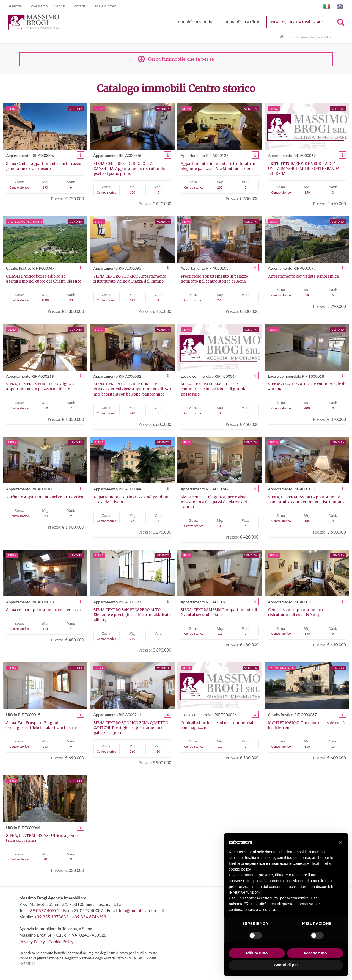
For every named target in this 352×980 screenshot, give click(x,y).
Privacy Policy (32, 942)
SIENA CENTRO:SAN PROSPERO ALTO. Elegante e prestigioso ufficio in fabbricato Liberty (132, 615)
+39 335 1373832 (51, 917)
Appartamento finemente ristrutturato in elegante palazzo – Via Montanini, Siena (218, 166)
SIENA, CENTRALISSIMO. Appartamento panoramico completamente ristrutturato (306, 500)
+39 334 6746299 (89, 917)
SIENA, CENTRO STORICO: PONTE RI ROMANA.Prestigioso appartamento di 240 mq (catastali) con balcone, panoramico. (132, 389)
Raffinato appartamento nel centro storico (45, 497)
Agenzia (15, 6)
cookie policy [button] (240, 869)
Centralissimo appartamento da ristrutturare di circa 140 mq (297, 612)
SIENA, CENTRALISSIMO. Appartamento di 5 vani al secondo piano (219, 612)
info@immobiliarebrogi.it (141, 910)
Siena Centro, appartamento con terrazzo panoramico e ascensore (44, 166)
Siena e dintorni (104, 6)
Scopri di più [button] (286, 965)
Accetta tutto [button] (315, 953)
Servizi (60, 6)
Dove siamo (38, 6)
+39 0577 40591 (43, 910)
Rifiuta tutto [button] (257, 953)
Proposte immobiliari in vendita (309, 37)
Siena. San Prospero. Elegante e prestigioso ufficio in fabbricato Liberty (42, 725)
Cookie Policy (61, 942)
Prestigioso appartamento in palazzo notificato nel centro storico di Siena (214, 279)
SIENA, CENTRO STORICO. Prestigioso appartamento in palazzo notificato (40, 387)
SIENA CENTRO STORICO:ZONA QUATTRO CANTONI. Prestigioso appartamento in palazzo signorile (131, 728)
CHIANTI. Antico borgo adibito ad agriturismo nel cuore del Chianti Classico (44, 279)
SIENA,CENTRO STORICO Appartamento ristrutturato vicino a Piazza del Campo (130, 279)
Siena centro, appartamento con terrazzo (43, 610)
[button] (340, 842)
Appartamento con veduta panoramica (303, 276)
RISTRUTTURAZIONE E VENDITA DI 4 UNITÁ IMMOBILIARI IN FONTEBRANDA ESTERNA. (304, 169)
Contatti (79, 6)
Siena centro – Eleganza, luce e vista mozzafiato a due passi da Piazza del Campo (214, 502)
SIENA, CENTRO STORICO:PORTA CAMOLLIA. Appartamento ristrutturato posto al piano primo (129, 169)
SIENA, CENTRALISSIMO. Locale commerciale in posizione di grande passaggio (214, 389)
